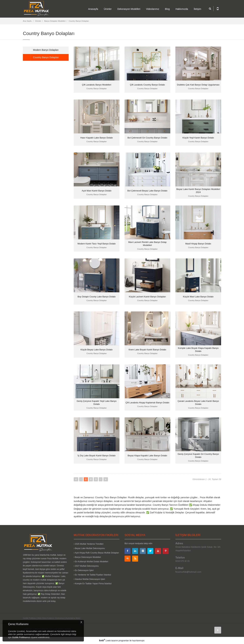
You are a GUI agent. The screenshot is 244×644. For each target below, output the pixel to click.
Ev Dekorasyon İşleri (84, 570)
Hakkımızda (182, 9)
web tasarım (112, 641)
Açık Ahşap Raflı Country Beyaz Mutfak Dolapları (96, 553)
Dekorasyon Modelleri (129, 9)
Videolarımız (153, 9)
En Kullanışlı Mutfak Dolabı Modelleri (91, 562)
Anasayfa (93, 9)
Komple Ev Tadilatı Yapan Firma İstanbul (93, 584)
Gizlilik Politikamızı (21, 637)
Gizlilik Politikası (30, 618)
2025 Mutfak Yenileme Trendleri (89, 544)
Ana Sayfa (27, 21)
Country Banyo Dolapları (79, 21)
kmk (103, 640)
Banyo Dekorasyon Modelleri (87, 557)
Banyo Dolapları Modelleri (55, 21)
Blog (167, 9)
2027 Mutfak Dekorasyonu (86, 566)
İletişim (198, 9)
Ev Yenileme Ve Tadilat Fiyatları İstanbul (92, 575)
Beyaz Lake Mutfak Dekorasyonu (89, 548)
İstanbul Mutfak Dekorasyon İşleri (89, 579)
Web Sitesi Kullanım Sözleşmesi (51, 618)
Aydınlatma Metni (73, 618)
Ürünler (108, 9)
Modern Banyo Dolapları (46, 50)
